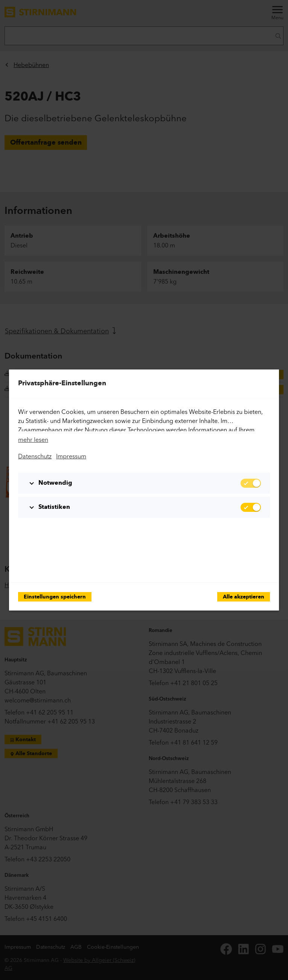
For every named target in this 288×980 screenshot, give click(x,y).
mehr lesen (33, 440)
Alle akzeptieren (244, 597)
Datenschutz (35, 456)
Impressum (71, 456)
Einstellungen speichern (55, 597)
